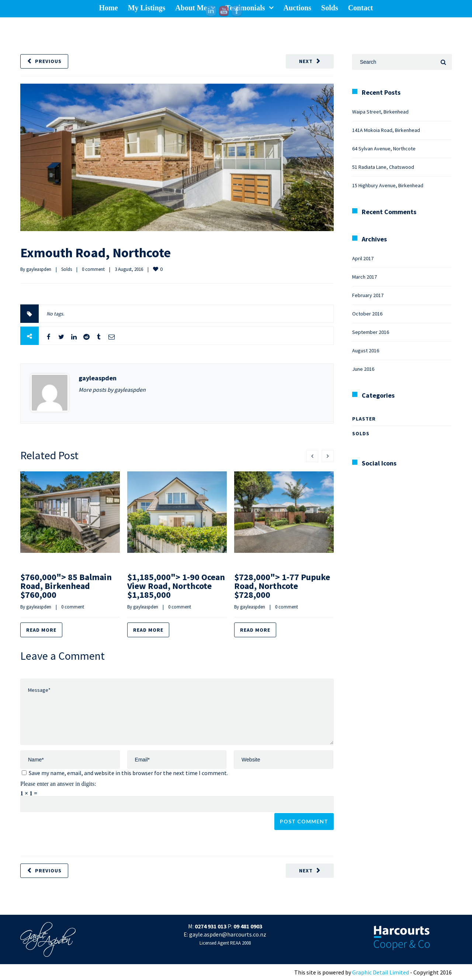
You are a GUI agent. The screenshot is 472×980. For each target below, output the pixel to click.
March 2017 (365, 277)
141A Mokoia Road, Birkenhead (386, 130)
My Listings (147, 8)
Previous (48, 61)
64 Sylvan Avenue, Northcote (384, 149)
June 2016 (363, 369)
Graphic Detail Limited (381, 972)
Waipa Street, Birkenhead (380, 112)
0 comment (93, 269)
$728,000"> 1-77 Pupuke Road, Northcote (282, 586)
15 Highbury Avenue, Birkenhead (388, 185)
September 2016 (371, 332)
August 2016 (366, 351)
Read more (41, 630)
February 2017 (368, 295)
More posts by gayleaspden (112, 390)
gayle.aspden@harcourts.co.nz (228, 934)
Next (306, 61)
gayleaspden (39, 269)
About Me (191, 8)
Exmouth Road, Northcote (96, 253)
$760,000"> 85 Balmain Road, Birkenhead (66, 586)
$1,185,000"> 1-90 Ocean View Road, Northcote (176, 586)
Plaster (364, 419)
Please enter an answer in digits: (58, 784)
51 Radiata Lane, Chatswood (383, 167)
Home (109, 8)
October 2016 (367, 314)
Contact (361, 8)
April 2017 (363, 258)
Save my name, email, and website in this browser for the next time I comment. (128, 773)
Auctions (298, 8)
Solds (330, 8)
